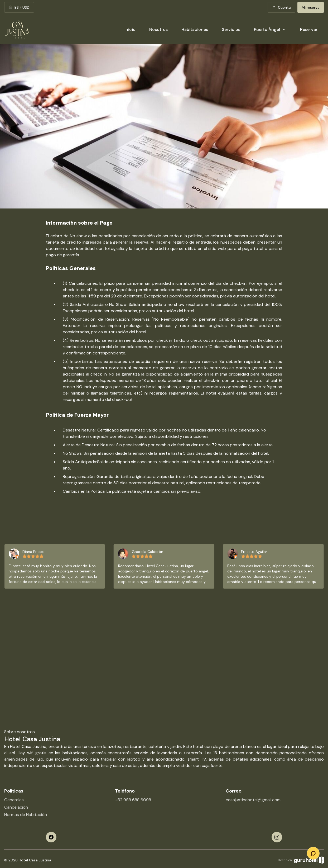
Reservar (309, 29)
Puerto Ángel (270, 29)
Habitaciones (195, 29)
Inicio (130, 29)
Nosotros (158, 29)
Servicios (231, 29)
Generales (14, 800)
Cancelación (16, 807)
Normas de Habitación (26, 815)
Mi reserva (311, 7)
